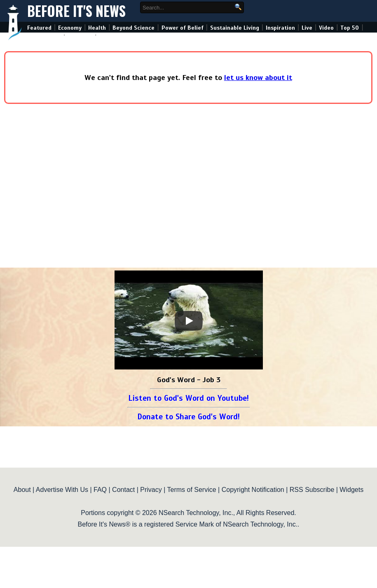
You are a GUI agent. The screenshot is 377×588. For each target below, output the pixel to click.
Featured (39, 28)
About (22, 490)
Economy (70, 28)
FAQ (100, 490)
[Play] (189, 321)
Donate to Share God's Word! (188, 417)
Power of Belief (183, 28)
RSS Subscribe (312, 490)
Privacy (151, 490)
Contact (123, 490)
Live (307, 28)
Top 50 (350, 28)
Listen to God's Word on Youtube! (188, 398)
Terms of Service (191, 490)
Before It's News (76, 11)
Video (326, 28)
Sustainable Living (235, 28)
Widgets (351, 490)
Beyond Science (133, 28)
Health (97, 28)
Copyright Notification (253, 490)
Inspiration (280, 28)
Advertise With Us (62, 490)
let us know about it (258, 78)
